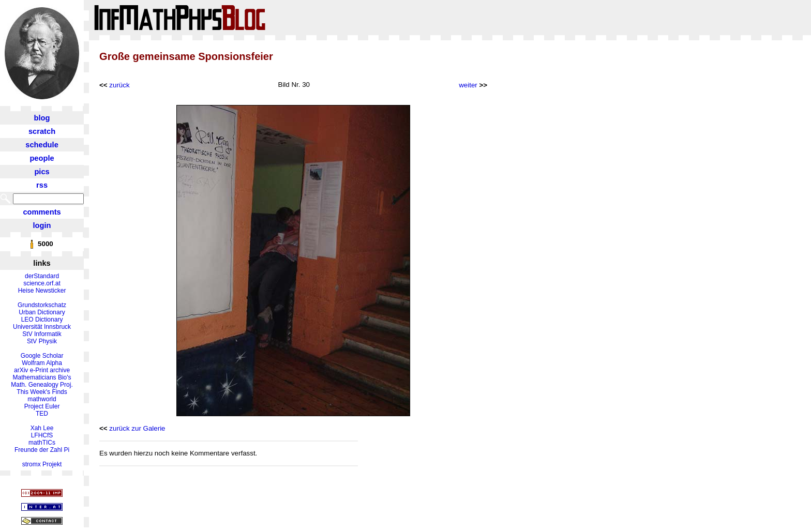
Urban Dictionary (42, 312)
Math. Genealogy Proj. (42, 385)
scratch (42, 131)
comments (42, 212)
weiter (468, 85)
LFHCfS (42, 435)
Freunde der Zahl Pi (42, 450)
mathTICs (42, 443)
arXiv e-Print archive (42, 370)
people (42, 158)
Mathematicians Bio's (42, 377)
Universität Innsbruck (42, 327)
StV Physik (42, 341)
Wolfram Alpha (42, 363)
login (42, 225)
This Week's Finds (42, 392)
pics (42, 172)
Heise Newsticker (42, 291)
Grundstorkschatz (42, 305)
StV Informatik (42, 334)
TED (42, 414)
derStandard (42, 276)
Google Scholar (42, 356)
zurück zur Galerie (137, 428)
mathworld (42, 399)
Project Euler (42, 406)
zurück (119, 85)
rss (42, 185)
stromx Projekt (42, 464)
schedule (42, 145)
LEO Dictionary (42, 320)
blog (42, 118)
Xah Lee (42, 428)
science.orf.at (42, 283)
